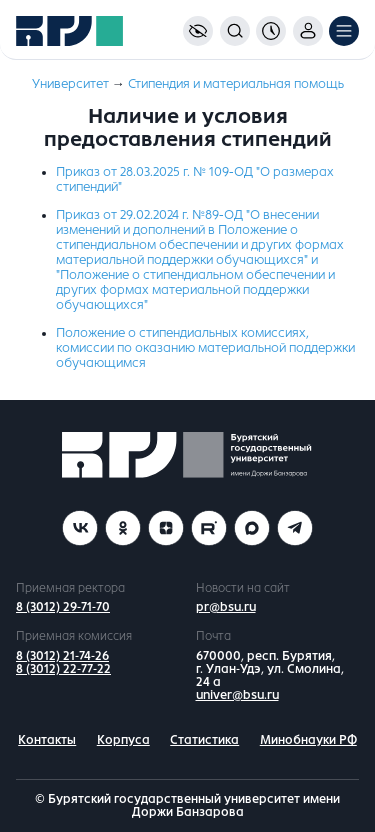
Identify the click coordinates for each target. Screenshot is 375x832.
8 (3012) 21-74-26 (62, 656)
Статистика (204, 740)
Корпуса (123, 740)
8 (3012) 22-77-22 (63, 669)
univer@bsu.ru (237, 695)
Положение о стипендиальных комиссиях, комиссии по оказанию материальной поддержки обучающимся (205, 348)
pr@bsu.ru (226, 607)
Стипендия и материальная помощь (236, 84)
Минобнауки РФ (308, 740)
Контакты (47, 740)
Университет (70, 84)
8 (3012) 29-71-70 (63, 607)
